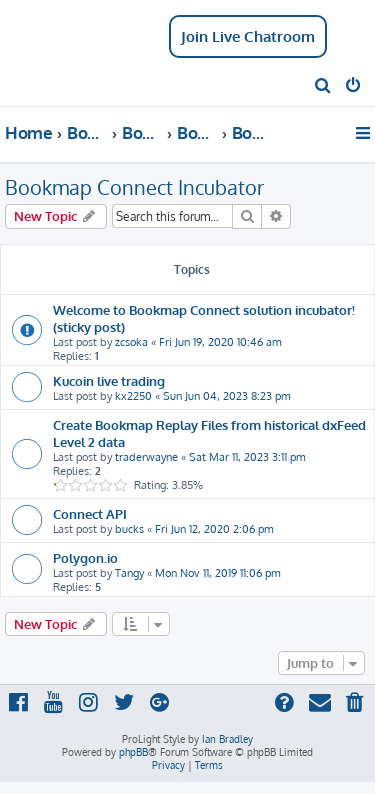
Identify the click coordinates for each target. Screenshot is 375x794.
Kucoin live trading (109, 380)
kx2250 (133, 396)
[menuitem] (323, 87)
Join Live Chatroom (248, 36)
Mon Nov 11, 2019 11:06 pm (218, 573)
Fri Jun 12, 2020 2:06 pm (214, 529)
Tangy (129, 573)
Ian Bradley (227, 739)
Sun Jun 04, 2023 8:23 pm (227, 396)
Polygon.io (85, 557)
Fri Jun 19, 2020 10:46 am (220, 342)
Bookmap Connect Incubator (134, 187)
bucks (129, 529)
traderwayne (146, 457)
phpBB (133, 752)
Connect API (90, 513)
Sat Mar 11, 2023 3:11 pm (247, 457)
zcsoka (131, 342)
